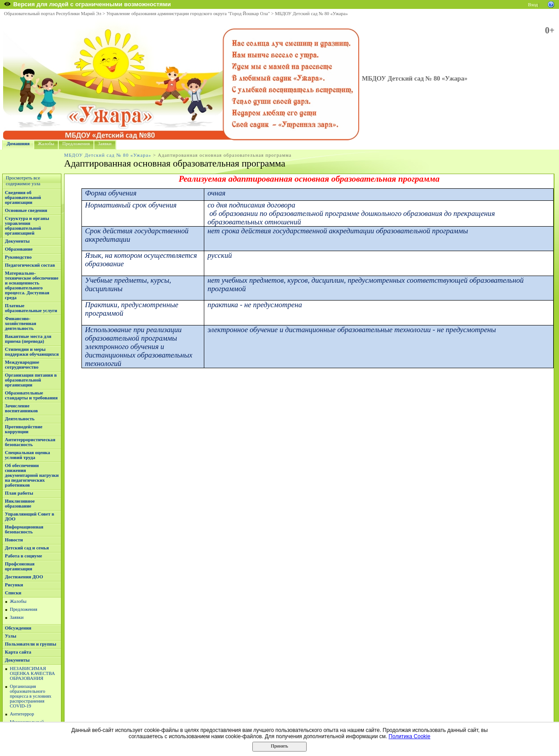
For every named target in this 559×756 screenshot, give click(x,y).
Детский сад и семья (27, 548)
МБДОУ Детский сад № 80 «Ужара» (312, 14)
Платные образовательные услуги (31, 308)
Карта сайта (18, 652)
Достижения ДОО (24, 577)
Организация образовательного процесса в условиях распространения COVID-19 (30, 696)
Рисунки (14, 585)
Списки (13, 593)
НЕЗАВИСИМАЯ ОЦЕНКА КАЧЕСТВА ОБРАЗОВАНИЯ (32, 673)
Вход (533, 5)
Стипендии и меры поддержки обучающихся (32, 352)
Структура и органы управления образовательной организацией (27, 226)
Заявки (105, 144)
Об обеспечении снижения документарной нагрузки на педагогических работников (32, 475)
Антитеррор (22, 714)
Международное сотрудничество (22, 365)
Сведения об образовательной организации (23, 197)
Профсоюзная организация (20, 566)
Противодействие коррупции (24, 429)
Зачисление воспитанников (21, 408)
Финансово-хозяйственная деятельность (20, 323)
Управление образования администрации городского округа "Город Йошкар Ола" (188, 14)
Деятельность (20, 419)
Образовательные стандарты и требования (31, 395)
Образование (19, 249)
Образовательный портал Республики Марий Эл (53, 14)
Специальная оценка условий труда (27, 455)
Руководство (18, 257)
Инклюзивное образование (20, 504)
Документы (17, 241)
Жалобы (46, 144)
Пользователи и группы (30, 644)
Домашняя (18, 144)
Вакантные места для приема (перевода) (28, 339)
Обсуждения (18, 628)
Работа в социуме (24, 556)
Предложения (76, 144)
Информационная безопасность (24, 529)
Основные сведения (26, 210)
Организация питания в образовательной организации (31, 380)
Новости (14, 540)
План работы (19, 493)
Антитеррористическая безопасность (30, 442)
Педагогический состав (30, 265)
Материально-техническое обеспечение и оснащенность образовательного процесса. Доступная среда (32, 285)
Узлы (11, 636)
